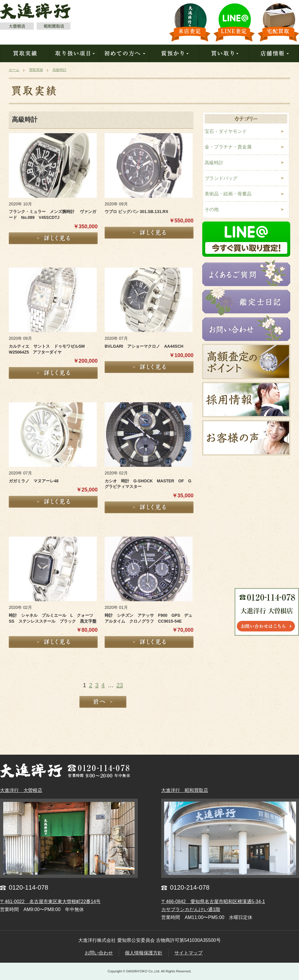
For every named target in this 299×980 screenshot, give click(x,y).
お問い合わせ (99, 953)
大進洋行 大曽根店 (21, 790)
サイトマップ (188, 953)
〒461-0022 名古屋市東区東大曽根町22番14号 (50, 902)
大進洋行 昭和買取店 (185, 790)
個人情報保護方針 (144, 953)
